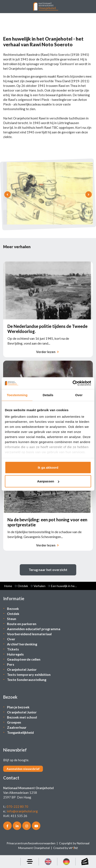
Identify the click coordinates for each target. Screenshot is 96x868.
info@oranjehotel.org (22, 811)
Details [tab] (48, 395)
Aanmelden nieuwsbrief (23, 769)
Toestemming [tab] (17, 395)
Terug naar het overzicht (48, 570)
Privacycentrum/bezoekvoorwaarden (31, 843)
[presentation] (7, 194)
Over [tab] (79, 395)
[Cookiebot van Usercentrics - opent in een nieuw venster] (73, 383)
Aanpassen (48, 481)
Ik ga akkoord (48, 467)
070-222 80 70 (17, 806)
